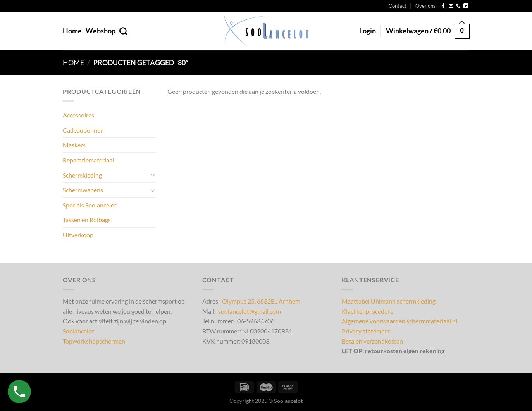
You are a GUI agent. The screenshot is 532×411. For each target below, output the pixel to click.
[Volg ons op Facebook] (443, 6)
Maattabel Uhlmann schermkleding (389, 301)
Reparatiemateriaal (88, 160)
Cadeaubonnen (83, 130)
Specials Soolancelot (90, 205)
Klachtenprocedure (368, 311)
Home (72, 31)
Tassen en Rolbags (87, 220)
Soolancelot (78, 331)
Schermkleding (82, 175)
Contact (398, 6)
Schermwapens (83, 190)
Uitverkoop (78, 234)
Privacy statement (366, 331)
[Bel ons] (458, 6)
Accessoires (78, 115)
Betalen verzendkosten (372, 341)
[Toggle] (153, 175)
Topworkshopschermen (94, 341)
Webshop (101, 31)
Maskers (74, 145)
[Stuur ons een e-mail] (451, 6)
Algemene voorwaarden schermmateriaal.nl (399, 321)
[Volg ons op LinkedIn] (466, 6)
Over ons (425, 6)
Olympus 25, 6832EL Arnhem (261, 301)
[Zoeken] (123, 31)
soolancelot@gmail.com (250, 311)
